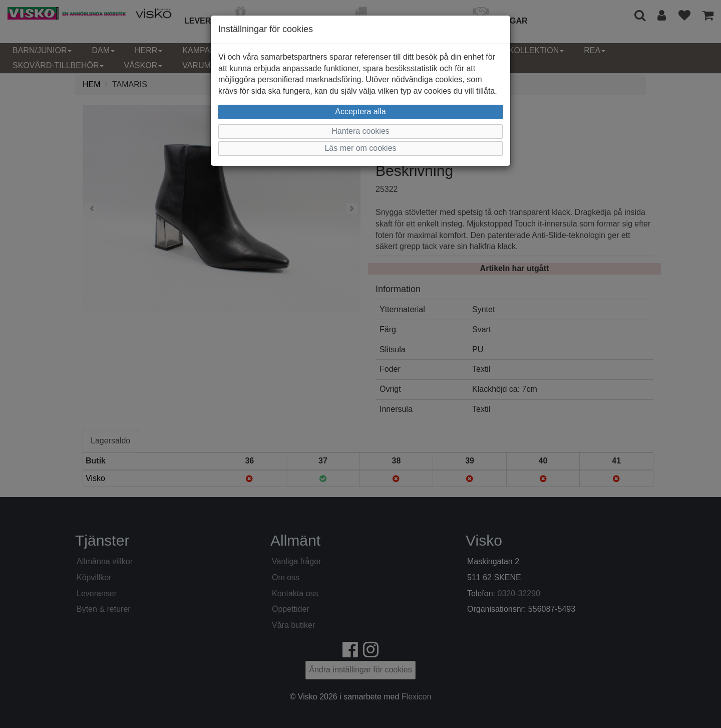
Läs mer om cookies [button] (360, 148)
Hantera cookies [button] (360, 131)
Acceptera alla (360, 111)
